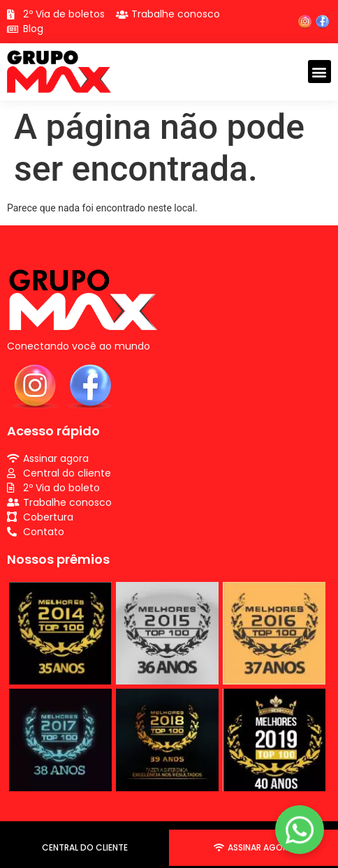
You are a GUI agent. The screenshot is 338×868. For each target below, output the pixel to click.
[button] (319, 72)
